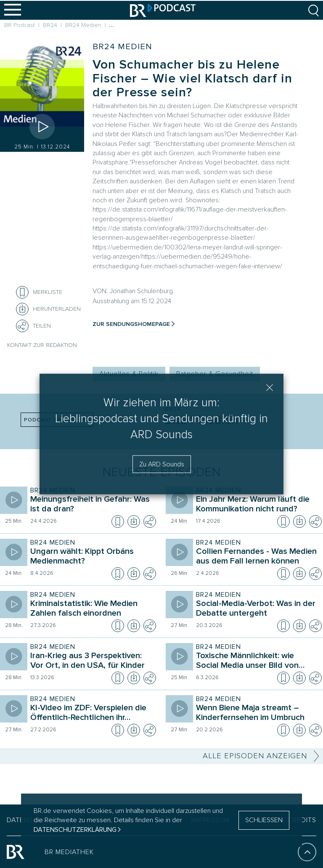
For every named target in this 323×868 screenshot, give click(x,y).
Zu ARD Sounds (162, 464)
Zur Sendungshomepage (131, 324)
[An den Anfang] (307, 854)
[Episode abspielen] (42, 127)
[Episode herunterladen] (134, 521)
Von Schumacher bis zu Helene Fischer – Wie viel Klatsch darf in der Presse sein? (192, 78)
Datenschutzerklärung (75, 830)
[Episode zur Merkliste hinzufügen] (22, 292)
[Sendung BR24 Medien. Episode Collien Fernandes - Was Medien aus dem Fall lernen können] (257, 557)
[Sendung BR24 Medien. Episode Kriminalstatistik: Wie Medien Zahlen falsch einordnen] (91, 609)
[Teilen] (22, 326)
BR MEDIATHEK (69, 854)
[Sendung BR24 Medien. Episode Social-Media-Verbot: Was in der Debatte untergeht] (257, 609)
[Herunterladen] (48, 309)
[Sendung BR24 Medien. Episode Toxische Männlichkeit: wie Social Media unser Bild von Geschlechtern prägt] (257, 662)
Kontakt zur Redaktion (42, 345)
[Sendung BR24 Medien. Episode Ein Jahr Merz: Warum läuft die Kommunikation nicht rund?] (257, 505)
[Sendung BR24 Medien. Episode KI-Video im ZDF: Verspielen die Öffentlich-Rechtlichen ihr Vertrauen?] (91, 714)
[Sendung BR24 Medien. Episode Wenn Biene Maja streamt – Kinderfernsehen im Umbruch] (257, 714)
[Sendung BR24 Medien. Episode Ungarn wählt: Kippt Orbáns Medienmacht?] (91, 557)
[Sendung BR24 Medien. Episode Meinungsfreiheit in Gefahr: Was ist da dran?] (91, 505)
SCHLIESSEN (264, 820)
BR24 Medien (122, 47)
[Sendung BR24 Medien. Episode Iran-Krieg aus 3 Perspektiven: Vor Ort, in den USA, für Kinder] (91, 662)
